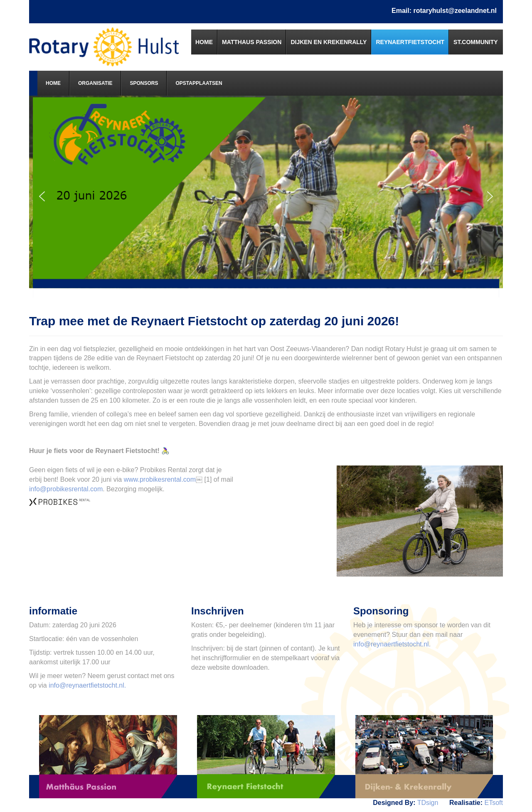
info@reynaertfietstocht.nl (391, 644)
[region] (266, 197)
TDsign (428, 803)
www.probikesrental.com (160, 479)
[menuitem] (204, 42)
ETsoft (494, 803)
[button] (42, 196)
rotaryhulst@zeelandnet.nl (455, 11)
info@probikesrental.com (66, 489)
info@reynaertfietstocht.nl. (87, 685)
